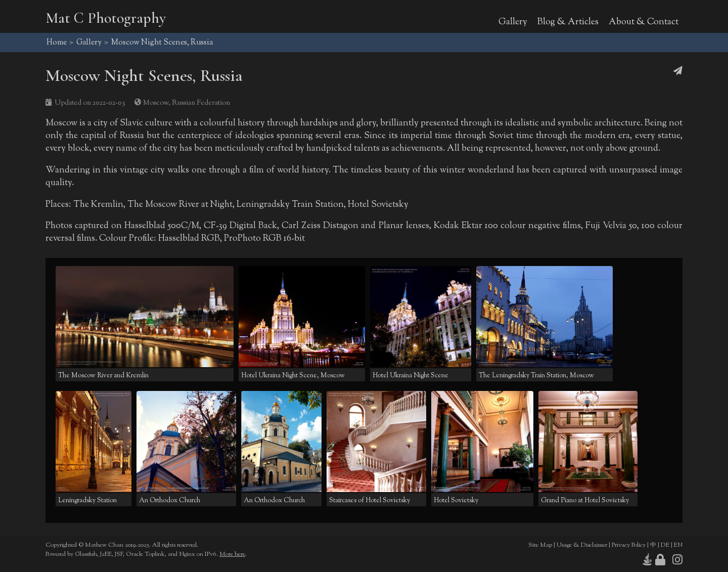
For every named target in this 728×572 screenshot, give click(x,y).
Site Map (540, 545)
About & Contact (644, 22)
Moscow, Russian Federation (187, 103)
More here (232, 554)
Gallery (513, 22)
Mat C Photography (106, 18)
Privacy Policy (629, 545)
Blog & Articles (568, 22)
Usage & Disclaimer (582, 545)
